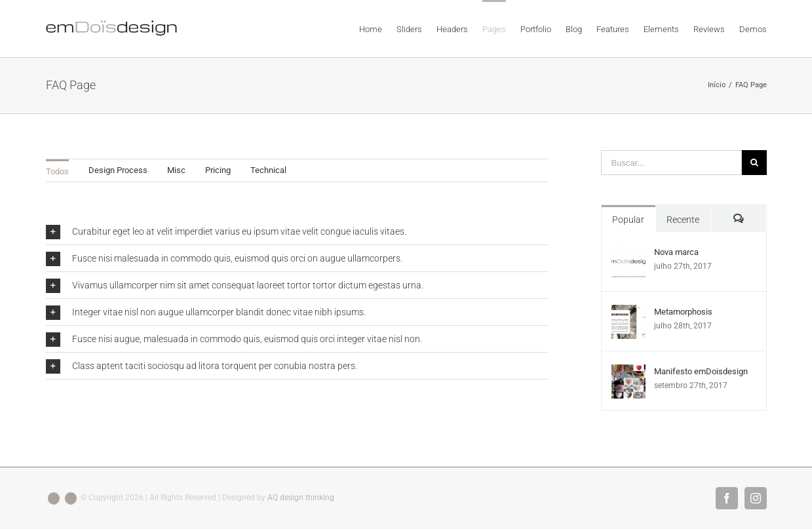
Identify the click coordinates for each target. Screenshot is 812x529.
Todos (57, 171)
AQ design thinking (301, 498)
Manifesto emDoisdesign (701, 371)
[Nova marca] (628, 252)
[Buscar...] (671, 163)
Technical (268, 170)
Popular (628, 220)
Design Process (118, 170)
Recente (683, 220)
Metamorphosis (683, 312)
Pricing (218, 170)
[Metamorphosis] (628, 312)
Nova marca (676, 252)
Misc (176, 170)
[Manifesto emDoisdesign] (628, 371)
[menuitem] (378, 28)
